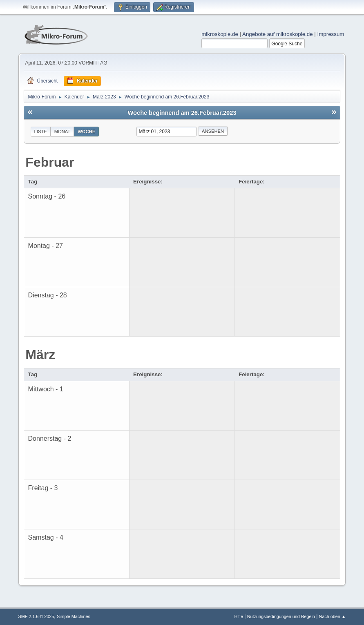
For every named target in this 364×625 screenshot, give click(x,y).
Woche (86, 132)
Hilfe (239, 616)
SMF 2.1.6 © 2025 (36, 616)
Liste (41, 132)
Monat (63, 132)
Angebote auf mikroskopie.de (278, 34)
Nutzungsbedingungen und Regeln (281, 616)
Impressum (331, 34)
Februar (50, 162)
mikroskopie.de (220, 34)
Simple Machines (74, 616)
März (40, 355)
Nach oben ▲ (333, 616)
